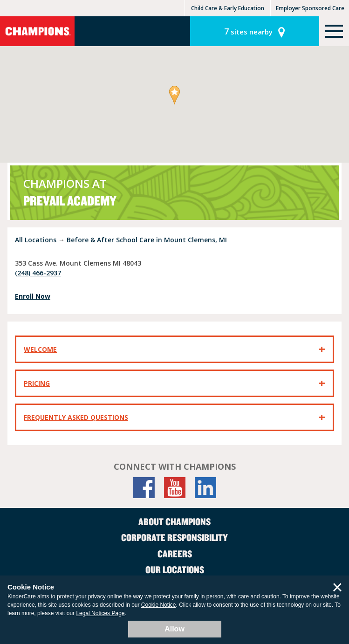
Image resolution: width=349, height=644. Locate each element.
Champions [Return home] (37, 31)
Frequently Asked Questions (76, 417)
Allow (174, 629)
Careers (175, 554)
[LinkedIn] (205, 488)
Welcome (40, 349)
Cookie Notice (159, 605)
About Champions (174, 521)
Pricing (37, 383)
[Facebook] (144, 488)
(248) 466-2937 (38, 273)
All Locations (36, 240)
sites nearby (248, 31)
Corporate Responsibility (174, 537)
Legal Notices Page (100, 613)
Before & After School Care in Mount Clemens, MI (147, 240)
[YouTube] (175, 488)
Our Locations (175, 569)
